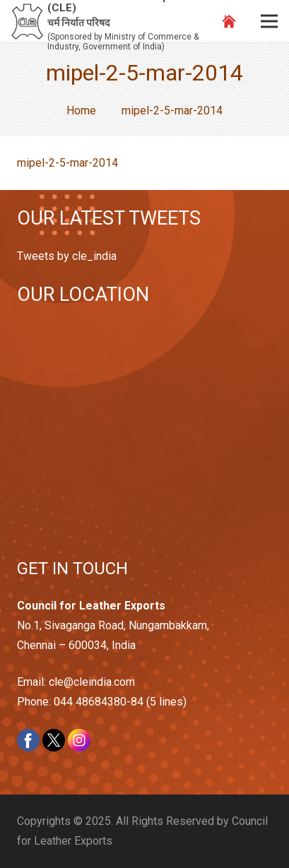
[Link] (27, 22)
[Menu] (269, 21)
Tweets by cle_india (67, 256)
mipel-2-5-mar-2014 (67, 163)
